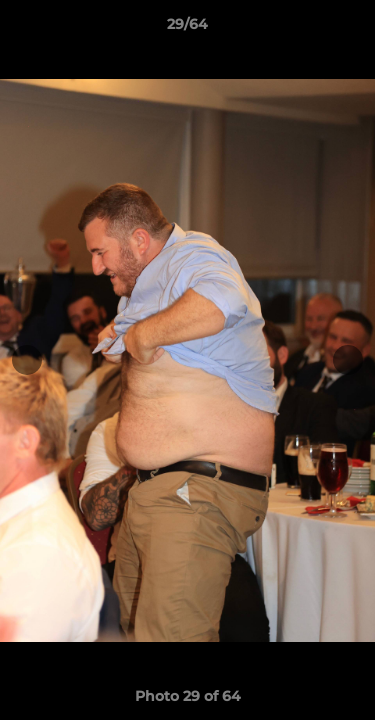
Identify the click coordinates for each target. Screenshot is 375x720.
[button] (351, 29)
